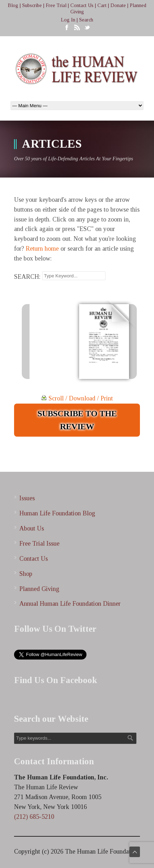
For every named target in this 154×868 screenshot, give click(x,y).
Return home (42, 249)
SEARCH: (27, 277)
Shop (26, 574)
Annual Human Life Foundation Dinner (70, 604)
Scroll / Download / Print (77, 398)
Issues (27, 498)
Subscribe (32, 5)
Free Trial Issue (39, 544)
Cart (102, 5)
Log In (68, 20)
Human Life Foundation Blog (57, 513)
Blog (13, 5)
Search (86, 20)
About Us (32, 528)
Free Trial (56, 5)
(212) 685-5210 (34, 817)
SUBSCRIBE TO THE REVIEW (77, 420)
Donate (118, 5)
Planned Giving (39, 589)
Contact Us (82, 5)
